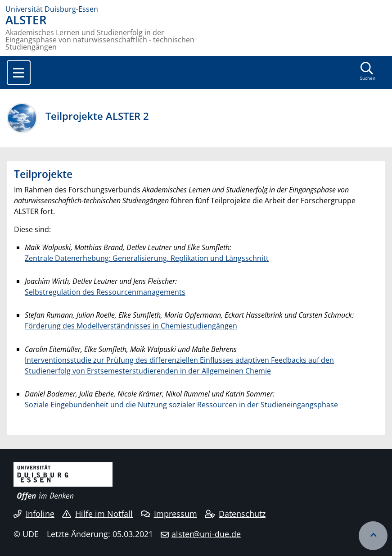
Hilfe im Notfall (97, 514)
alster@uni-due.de (206, 534)
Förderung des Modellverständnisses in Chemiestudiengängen (131, 326)
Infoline (34, 514)
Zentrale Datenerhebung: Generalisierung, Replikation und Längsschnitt (147, 258)
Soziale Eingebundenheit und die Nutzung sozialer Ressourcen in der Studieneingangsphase (181, 405)
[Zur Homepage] (196, 9)
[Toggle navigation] (19, 73)
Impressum (169, 514)
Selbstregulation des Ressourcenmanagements (105, 292)
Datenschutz (235, 514)
